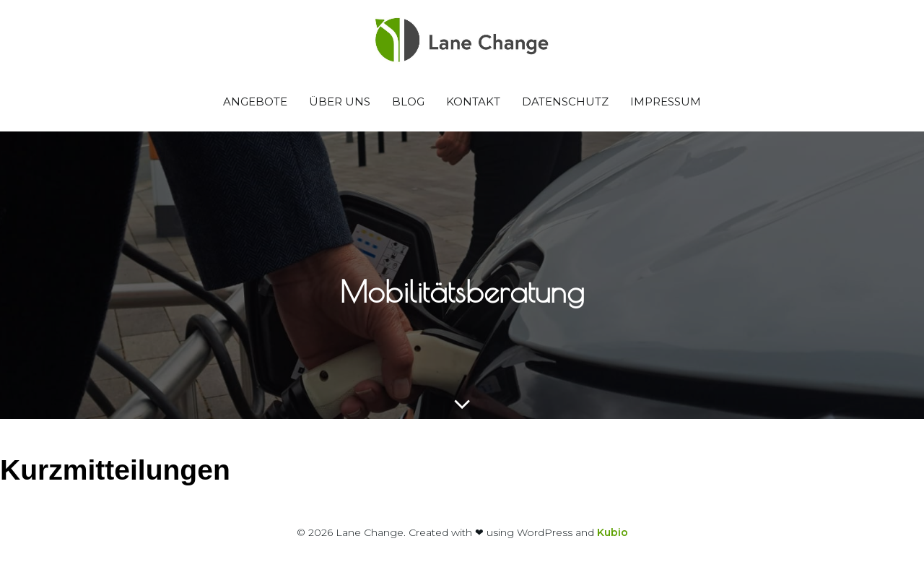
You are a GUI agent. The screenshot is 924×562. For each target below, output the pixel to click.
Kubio (613, 532)
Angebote (255, 101)
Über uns (340, 101)
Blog (408, 101)
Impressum (666, 101)
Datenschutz (565, 101)
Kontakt (473, 101)
